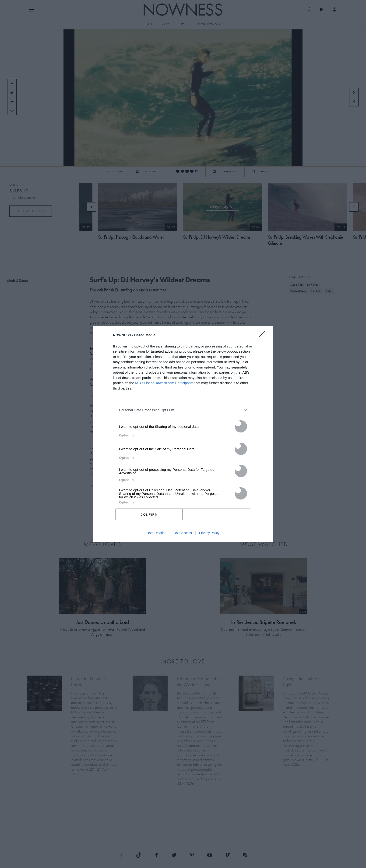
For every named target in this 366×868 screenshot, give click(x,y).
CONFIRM (149, 515)
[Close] (264, 337)
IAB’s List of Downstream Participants (164, 383)
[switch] (241, 426)
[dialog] (183, 434)
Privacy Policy (209, 533)
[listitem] (183, 410)
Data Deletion (157, 533)
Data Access (183, 533)
